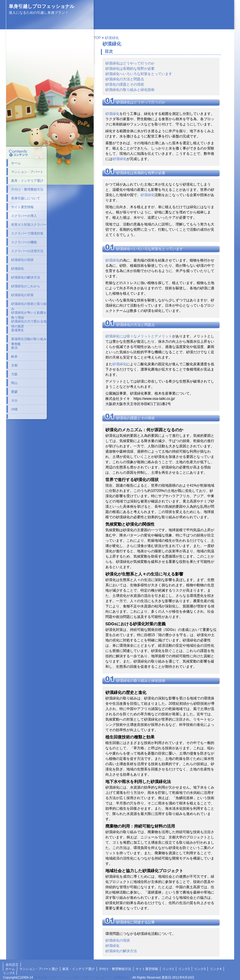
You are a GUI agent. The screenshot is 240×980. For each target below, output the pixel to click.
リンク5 (9, 973)
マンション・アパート (27, 172)
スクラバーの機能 (24, 242)
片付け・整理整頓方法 (27, 189)
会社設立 (12, 964)
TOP (97, 38)
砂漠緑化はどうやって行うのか (130, 63)
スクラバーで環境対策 (27, 233)
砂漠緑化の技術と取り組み (29, 305)
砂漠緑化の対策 (22, 295)
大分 (14, 400)
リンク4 (216, 969)
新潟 (14, 348)
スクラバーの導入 (24, 216)
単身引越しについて (26, 198)
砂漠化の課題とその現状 (125, 84)
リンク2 (184, 969)
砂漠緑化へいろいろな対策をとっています (139, 74)
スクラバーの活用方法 (27, 251)
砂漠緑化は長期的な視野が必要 (130, 69)
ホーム (16, 163)
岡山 (14, 383)
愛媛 (14, 392)
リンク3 (200, 969)
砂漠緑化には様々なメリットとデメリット (139, 336)
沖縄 (14, 409)
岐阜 (14, 356)
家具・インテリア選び (27, 181)
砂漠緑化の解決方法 (121, 951)
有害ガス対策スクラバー (29, 225)
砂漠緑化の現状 (118, 940)
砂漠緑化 (112, 38)
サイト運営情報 (22, 207)
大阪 (14, 374)
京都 (14, 365)
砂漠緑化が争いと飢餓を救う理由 (29, 314)
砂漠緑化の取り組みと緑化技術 (130, 90)
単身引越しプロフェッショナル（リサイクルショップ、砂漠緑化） (82, 977)
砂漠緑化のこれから (26, 286)
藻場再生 (18, 330)
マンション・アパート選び (39, 969)
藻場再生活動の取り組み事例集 (29, 340)
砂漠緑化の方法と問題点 (125, 79)
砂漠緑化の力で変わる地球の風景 (29, 322)
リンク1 (168, 969)
